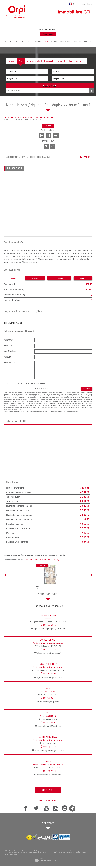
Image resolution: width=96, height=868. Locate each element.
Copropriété (59, 278)
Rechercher (50, 86)
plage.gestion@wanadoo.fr (49, 653)
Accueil (8, 42)
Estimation (77, 42)
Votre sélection (87, 4)
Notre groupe (65, 42)
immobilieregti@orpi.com (49, 726)
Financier (83, 278)
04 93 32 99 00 (49, 674)
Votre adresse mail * (12, 346)
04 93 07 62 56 (49, 625)
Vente (21, 61)
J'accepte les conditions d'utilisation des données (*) (27, 383)
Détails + (35, 278)
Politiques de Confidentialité (37, 411)
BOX (46, 42)
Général (13, 278)
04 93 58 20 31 (49, 771)
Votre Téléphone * (11, 351)
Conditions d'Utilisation (56, 411)
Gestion (54, 42)
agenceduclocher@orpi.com (49, 677)
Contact (88, 42)
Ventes (17, 42)
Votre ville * (8, 357)
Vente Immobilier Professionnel (40, 61)
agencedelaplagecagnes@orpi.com (49, 629)
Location (11, 61)
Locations (26, 42)
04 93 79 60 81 (49, 747)
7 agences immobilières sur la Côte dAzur (18, 117)
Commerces (38, 42)
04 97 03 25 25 (49, 698)
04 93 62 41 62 (49, 722)
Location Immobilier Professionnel (71, 61)
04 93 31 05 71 (49, 649)
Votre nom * (8, 340)
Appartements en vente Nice (45, 117)
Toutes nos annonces (11, 855)
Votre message (10, 363)
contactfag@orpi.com (49, 702)
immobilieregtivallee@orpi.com (49, 750)
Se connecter (48, 34)
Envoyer (87, 389)
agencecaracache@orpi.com (49, 775)
